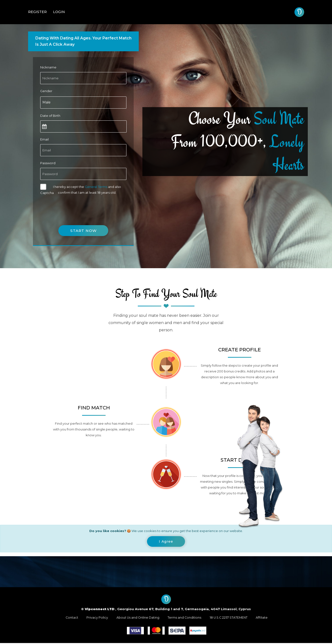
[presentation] (77, 207)
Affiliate (265, 618)
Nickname (48, 67)
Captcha (47, 193)
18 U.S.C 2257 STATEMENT (230, 618)
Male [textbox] (46, 102)
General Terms (96, 187)
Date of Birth (50, 116)
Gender (46, 91)
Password (48, 163)
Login (59, 12)
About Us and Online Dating (137, 618)
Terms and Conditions (185, 618)
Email (44, 139)
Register (37, 12)
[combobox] (83, 103)
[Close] (166, 542)
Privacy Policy (95, 618)
